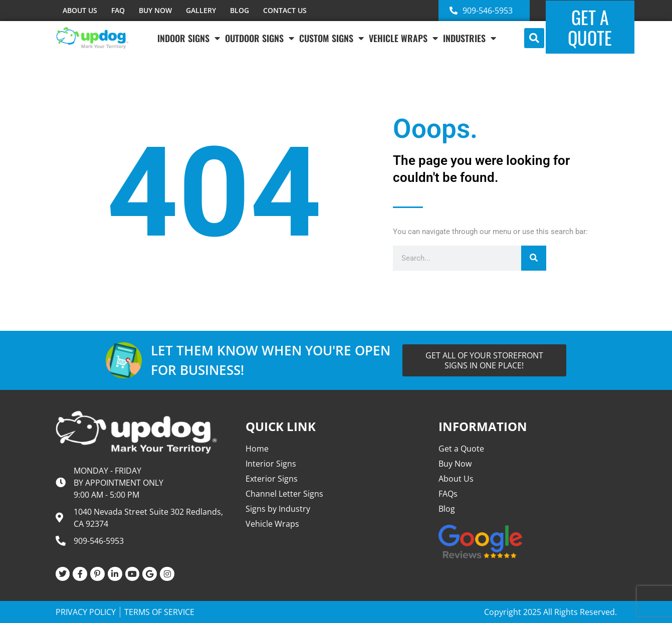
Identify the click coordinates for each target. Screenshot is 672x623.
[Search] (534, 258)
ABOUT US (80, 10)
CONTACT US (285, 10)
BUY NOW (155, 10)
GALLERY (201, 10)
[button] (534, 38)
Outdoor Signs (260, 38)
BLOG (240, 10)
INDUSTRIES (470, 38)
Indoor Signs (189, 38)
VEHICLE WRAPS (403, 38)
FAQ (118, 10)
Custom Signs (331, 38)
